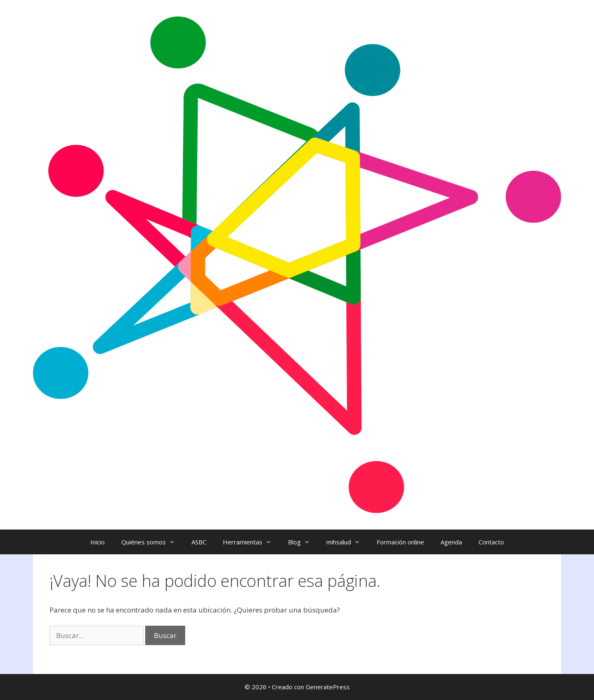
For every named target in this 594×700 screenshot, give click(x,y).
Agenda (451, 542)
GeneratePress (328, 687)
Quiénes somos (152, 542)
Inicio (98, 542)
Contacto (491, 542)
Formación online (400, 542)
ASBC (199, 542)
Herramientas (251, 542)
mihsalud (347, 542)
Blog (303, 542)
